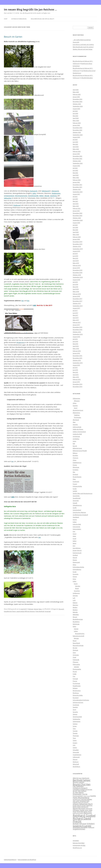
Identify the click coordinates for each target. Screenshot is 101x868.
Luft (74, 598)
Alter (74, 422)
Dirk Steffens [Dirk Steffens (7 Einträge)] (82, 791)
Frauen (75, 484)
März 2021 (76, 206)
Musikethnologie (78, 619)
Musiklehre (76, 622)
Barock (75, 446)
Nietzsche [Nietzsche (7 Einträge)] (89, 809)
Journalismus (77, 548)
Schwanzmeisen (9, 196)
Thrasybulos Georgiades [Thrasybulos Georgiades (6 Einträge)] (80, 827)
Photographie (77, 669)
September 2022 (78, 163)
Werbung (76, 762)
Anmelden (76, 841)
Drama (75, 465)
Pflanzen (76, 662)
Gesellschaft (77, 498)
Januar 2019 (76, 268)
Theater (75, 733)
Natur (40, 609)
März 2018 (76, 292)
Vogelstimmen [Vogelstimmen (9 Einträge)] (79, 829)
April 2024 (76, 118)
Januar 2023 (76, 154)
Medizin (75, 610)
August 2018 (76, 280)
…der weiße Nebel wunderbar (82, 40)
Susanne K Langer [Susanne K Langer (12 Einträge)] (82, 826)
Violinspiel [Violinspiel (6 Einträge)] (91, 827)
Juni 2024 (75, 113)
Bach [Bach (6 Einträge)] (80, 778)
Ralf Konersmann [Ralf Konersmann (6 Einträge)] (78, 813)
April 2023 (76, 147)
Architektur (76, 439)
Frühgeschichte (77, 486)
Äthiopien (77, 401)
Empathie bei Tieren (10, 611)
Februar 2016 (77, 351)
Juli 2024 (75, 111)
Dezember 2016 (77, 327)
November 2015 (77, 358)
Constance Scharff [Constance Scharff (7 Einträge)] (79, 789)
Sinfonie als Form (78, 702)
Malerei (75, 603)
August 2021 (76, 194)
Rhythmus (76, 693)
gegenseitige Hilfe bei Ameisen (26, 611)
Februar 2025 (77, 94)
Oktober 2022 (77, 161)
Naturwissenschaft (78, 636)
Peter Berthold (40, 611)
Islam (74, 536)
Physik (75, 672)
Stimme (75, 714)
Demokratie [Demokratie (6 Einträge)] (89, 790)
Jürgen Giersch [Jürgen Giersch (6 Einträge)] (77, 805)
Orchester (76, 655)
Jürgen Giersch (77, 550)
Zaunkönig (53, 196)
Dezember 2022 (77, 156)
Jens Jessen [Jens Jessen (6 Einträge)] (85, 802)
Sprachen (77, 591)
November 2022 (77, 159)
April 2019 (76, 261)
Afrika (75, 403)
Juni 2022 (75, 170)
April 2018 (76, 289)
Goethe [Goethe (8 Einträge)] (93, 796)
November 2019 (77, 244)
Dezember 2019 (77, 242)
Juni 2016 (75, 341)
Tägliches (77, 415)
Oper (74, 653)
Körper (75, 577)
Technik (75, 731)
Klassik (75, 558)
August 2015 (76, 365)
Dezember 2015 (77, 356)
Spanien (75, 707)
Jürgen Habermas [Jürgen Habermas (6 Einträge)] (87, 805)
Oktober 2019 (77, 246)
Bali (74, 444)
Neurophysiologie (78, 645)
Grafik (75, 508)
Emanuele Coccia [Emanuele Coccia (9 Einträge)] (80, 794)
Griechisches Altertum (79, 512)
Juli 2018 (75, 282)
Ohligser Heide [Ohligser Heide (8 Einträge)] (79, 810)
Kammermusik (77, 553)
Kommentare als (79, 845)
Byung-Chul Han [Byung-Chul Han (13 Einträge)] (82, 784)
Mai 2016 (75, 344)
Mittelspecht (46, 191)
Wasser (75, 759)
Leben (76, 631)
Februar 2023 (77, 151)
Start (6, 19)
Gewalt (75, 503)
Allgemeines (76, 413)
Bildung (75, 453)
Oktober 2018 (77, 275)
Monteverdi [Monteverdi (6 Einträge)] (85, 807)
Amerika (75, 425)
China (75, 460)
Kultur (75, 581)
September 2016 (78, 334)
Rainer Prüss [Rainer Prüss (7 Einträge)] (88, 812)
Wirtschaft (76, 764)
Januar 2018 (76, 296)
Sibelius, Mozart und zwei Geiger (83, 49)
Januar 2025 (76, 97)
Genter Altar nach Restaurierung (83, 493)
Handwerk (76, 517)
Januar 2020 (76, 239)
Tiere (74, 738)
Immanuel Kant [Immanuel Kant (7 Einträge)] (84, 801)
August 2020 (76, 223)
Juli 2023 (75, 140)
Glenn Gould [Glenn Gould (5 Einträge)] (87, 796)
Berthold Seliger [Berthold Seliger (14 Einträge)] (82, 780)
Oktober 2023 (77, 132)
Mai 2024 (75, 116)
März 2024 (76, 121)
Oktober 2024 (77, 104)
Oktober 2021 (77, 189)
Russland (76, 698)
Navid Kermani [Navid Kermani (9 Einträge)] (79, 808)
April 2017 (76, 318)
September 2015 (78, 363)
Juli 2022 (75, 168)
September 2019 (78, 249)
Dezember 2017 (77, 299)
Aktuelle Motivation (87, 78)
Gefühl (75, 491)
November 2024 (77, 102)
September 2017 (78, 306)
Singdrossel (17, 205)
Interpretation (77, 529)
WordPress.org (77, 848)
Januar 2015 (76, 382)
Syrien (75, 726)
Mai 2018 (75, 287)
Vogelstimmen (77, 755)
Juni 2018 (75, 284)
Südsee (75, 724)
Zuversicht (76, 42)
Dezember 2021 (77, 185)
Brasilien (75, 455)
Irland (75, 534)
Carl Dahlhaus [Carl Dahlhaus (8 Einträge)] (78, 786)
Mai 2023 (75, 144)
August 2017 (76, 308)
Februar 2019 (77, 265)
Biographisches (80, 634)
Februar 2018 (77, 294)
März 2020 (76, 235)
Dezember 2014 (77, 384)
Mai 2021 (75, 201)
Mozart (75, 617)
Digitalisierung (77, 463)
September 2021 (78, 192)
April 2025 (76, 90)
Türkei (75, 740)
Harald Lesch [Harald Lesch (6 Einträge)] (77, 799)
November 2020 (77, 216)
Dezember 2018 (77, 270)
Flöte (74, 479)
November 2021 (77, 187)
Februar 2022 (77, 180)
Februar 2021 (77, 208)
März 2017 (76, 320)
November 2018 (77, 273)
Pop (74, 676)
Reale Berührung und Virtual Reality (43, 19)
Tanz (74, 729)
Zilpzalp (47, 196)
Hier (39, 537)
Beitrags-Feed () (79, 843)
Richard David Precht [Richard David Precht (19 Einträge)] (82, 820)
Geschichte (76, 496)
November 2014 (77, 387)
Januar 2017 (76, 325)
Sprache (75, 712)
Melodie (75, 612)
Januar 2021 (76, 211)
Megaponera (20, 342)
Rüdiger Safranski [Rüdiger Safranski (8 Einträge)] (80, 824)
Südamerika (76, 719)
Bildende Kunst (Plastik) (80, 451)
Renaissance (77, 691)
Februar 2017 (77, 322)
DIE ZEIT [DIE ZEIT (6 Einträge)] (75, 791)
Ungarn (75, 743)
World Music (76, 767)
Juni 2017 (75, 313)
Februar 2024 (77, 123)
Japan (75, 543)
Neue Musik (76, 643)
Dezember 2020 (77, 213)
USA (74, 745)
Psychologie (76, 683)
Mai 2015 (75, 372)
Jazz (74, 546)
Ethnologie (76, 467)
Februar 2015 (77, 379)
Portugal (75, 679)
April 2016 (76, 346)
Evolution (76, 470)
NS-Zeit (75, 648)
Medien (75, 607)
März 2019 (76, 263)
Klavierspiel (76, 562)
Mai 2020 (75, 230)
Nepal (75, 641)
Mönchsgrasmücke (21, 196)
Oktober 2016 (77, 332)
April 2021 (76, 204)
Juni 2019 (75, 256)
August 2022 (76, 166)
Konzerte (76, 574)
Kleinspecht (55, 191)
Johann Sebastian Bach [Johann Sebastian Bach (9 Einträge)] (83, 804)
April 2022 (76, 175)
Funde (75, 489)
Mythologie (76, 624)
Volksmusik (76, 757)
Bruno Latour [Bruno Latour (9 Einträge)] (79, 782)
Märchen (75, 605)
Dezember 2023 (77, 128)
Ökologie (75, 650)
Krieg (74, 579)
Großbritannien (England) (80, 515)
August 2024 (76, 109)
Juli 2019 (75, 254)
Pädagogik (76, 660)
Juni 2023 (75, 142)
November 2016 (77, 330)
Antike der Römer (78, 429)
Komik (75, 572)
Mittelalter (76, 615)
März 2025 (76, 92)
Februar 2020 (77, 237)
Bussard (61, 609)
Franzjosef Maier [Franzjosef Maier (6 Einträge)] (78, 796)
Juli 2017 (75, 311)
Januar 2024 (76, 125)
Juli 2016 (75, 339)
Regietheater (77, 686)
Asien (74, 441)
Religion (75, 688)
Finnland (75, 474)
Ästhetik (76, 667)
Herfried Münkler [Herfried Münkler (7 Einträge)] (87, 799)
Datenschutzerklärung (19, 19)
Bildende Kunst (77, 448)
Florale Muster (77, 477)
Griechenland (77, 510)
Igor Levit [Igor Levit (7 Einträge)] (76, 801)
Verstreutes (78, 417)
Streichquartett (77, 717)
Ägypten (75, 406)
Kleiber (41, 196)
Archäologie (76, 436)
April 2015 (76, 375)
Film (74, 472)
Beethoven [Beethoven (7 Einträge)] (86, 778)
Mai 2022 (75, 173)
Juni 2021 (75, 199)
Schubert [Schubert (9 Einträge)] (91, 824)
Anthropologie (77, 427)
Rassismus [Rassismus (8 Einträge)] (88, 813)
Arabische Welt (77, 434)
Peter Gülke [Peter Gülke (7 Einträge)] (88, 810)
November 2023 (77, 130)
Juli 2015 (75, 368)
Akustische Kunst (78, 410)
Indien (75, 522)
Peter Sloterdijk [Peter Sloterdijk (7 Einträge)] (78, 812)
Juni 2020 (75, 227)
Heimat (36, 609)
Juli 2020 (75, 225)
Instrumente (76, 527)
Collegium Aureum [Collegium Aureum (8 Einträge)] (80, 788)
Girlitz (34, 193)
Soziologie (76, 705)
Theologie (76, 736)
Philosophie (76, 664)
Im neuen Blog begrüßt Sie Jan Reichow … (30, 10)
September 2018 (78, 277)
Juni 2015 (75, 370)
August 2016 (76, 337)
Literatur (78, 586)
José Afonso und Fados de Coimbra (83, 45)
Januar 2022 (76, 182)
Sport (76, 408)
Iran (74, 531)
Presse (75, 681)
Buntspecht (34, 191)
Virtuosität (76, 752)
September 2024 (78, 106)
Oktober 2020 (77, 218)
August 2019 (76, 251)
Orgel (74, 657)
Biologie (31, 609)
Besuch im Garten (13, 37)
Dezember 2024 (77, 99)
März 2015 (76, 377)
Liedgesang (76, 593)
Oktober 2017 (77, 303)
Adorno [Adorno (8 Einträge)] (76, 778)
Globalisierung (77, 505)
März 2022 (76, 178)
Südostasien (77, 721)
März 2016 (76, 349)
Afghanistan (76, 398)
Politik (75, 674)
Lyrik (74, 600)
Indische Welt (77, 524)
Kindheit (75, 555)
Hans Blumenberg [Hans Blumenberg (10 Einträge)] (81, 798)
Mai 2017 (75, 315)
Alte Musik (76, 420)
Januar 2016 (76, 353)
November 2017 (77, 301)
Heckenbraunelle (33, 196)
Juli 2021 (75, 197)
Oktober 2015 (77, 360)
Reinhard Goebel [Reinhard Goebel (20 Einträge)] (84, 816)
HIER (35, 305)
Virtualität (76, 750)
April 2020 (76, 232)
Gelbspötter (8, 198)
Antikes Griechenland (79, 432)
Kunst (76, 584)
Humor (75, 520)
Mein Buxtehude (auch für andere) (83, 47)
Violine (75, 748)
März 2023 (76, 149)
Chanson (76, 458)
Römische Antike (78, 695)
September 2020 (78, 220)
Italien (75, 541)
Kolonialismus (77, 569)
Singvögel (48, 611)
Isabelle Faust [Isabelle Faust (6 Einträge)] (77, 802)
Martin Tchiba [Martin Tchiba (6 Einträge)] (77, 807)
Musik (77, 588)
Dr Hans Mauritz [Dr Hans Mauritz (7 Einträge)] (78, 792)
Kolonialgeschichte (78, 567)
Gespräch (76, 501)
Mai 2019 (75, 258)
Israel (74, 539)
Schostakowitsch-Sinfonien (81, 700)
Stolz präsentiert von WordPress (27, 860)
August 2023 (76, 137)
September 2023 (78, 135)
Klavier (75, 560)
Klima (74, 565)
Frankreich (76, 482)
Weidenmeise (56, 193)
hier (23, 301)
